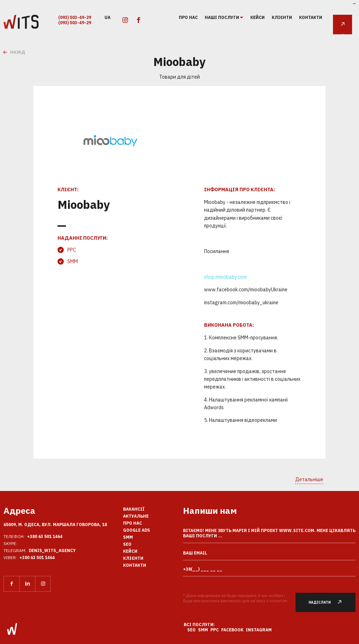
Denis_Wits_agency (52, 550)
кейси (258, 17)
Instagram (259, 630)
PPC (72, 250)
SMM (73, 261)
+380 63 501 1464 (45, 536)
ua (107, 17)
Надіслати (329, 602)
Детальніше (309, 479)
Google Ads (137, 530)
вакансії (134, 509)
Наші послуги (222, 18)
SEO (127, 544)
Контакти (311, 17)
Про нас (188, 17)
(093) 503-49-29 (75, 17)
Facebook (232, 630)
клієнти (282, 17)
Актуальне (136, 516)
